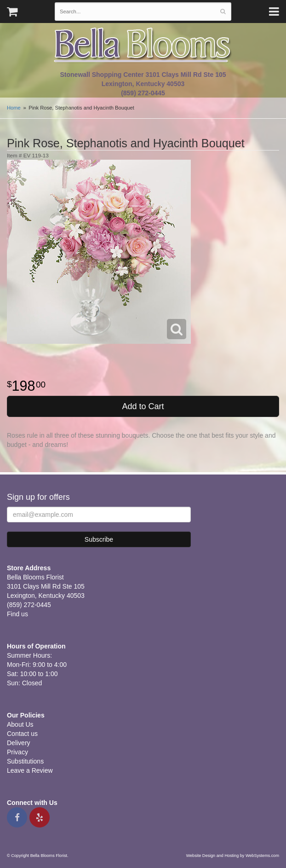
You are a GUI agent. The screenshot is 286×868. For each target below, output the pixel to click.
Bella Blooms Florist (143, 45)
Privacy (17, 752)
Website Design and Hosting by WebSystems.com (233, 856)
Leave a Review (30, 770)
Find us (17, 614)
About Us (20, 724)
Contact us (22, 734)
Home (14, 108)
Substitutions (25, 761)
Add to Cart (143, 406)
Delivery (19, 743)
